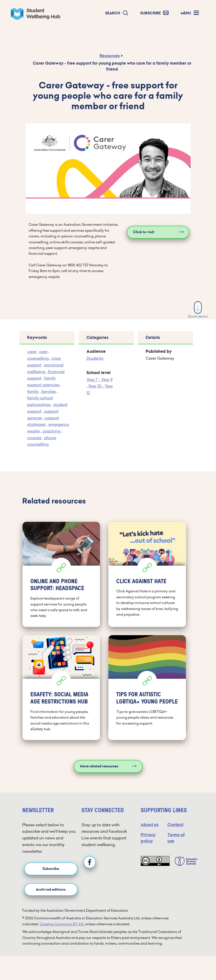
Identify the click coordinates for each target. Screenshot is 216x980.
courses (34, 438)
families (49, 391)
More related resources (99, 766)
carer (32, 352)
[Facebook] (90, 862)
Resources (110, 56)
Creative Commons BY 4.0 (62, 924)
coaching (51, 431)
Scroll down (198, 316)
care (43, 352)
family (33, 391)
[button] (117, 13)
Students (95, 358)
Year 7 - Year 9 (99, 379)
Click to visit (144, 232)
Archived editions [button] (51, 890)
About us (150, 825)
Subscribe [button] (51, 869)
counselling (38, 358)
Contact (175, 825)
